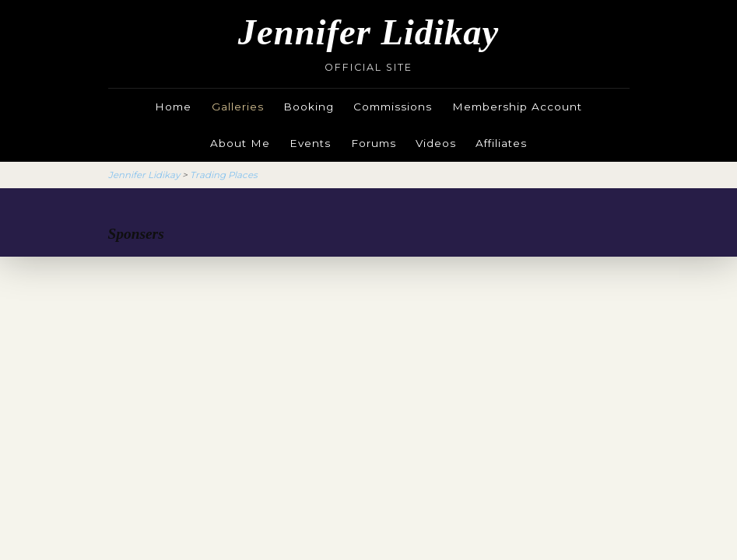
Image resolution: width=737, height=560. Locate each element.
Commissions (393, 107)
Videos (436, 143)
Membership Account (517, 107)
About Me (240, 143)
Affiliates (501, 143)
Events (310, 143)
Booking (309, 107)
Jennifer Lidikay (368, 32)
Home (173, 107)
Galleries (238, 107)
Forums (374, 143)
